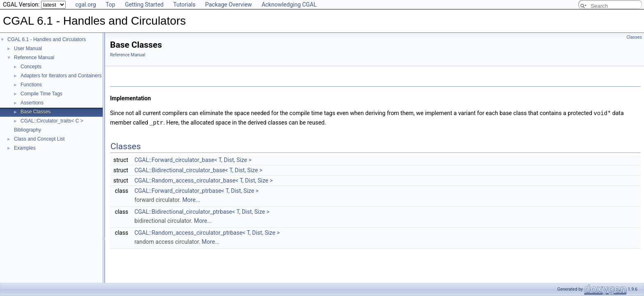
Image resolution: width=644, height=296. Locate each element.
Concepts (31, 67)
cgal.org (85, 5)
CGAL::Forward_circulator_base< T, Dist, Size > (193, 159)
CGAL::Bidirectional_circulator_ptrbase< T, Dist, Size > (202, 211)
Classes (634, 37)
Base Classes (36, 112)
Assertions (32, 103)
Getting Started (144, 5)
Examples (25, 148)
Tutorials (184, 5)
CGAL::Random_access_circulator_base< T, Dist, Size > (204, 180)
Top (110, 5)
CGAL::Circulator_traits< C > (52, 121)
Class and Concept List (39, 139)
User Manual (28, 49)
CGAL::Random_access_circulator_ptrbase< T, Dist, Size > (207, 232)
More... (191, 199)
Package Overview (228, 5)
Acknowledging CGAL (289, 5)
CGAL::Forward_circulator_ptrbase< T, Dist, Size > (197, 190)
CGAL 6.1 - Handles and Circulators (47, 39)
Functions (31, 85)
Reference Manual (34, 58)
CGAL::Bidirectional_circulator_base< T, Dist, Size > (198, 169)
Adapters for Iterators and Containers (61, 76)
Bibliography (28, 130)
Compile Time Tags (41, 94)
